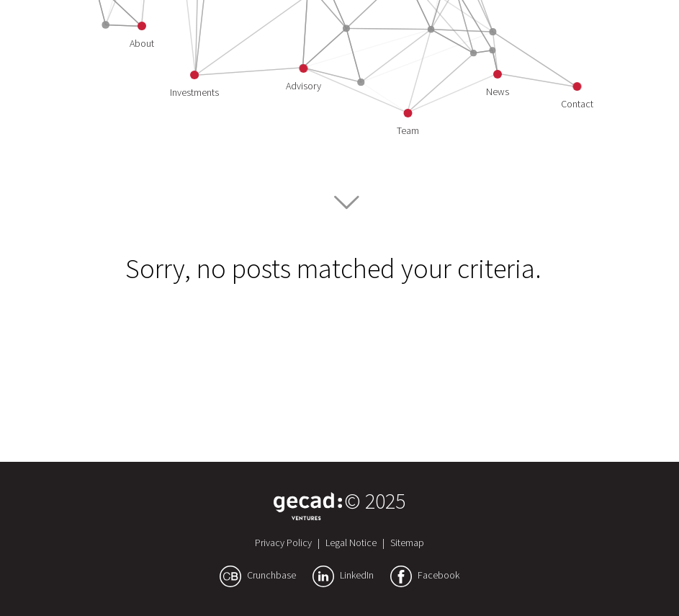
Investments (194, 92)
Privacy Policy (283, 543)
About (142, 43)
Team (408, 130)
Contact (577, 104)
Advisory (303, 86)
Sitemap (407, 543)
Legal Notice (351, 543)
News (498, 91)
